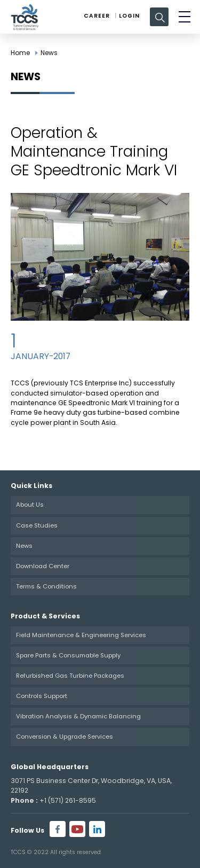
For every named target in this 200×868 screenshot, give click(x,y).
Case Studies (37, 525)
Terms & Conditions (46, 586)
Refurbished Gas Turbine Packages (70, 676)
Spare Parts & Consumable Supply (68, 655)
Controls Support (42, 696)
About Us (30, 505)
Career (97, 16)
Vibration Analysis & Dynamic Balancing (78, 716)
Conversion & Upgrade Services (65, 737)
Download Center (43, 566)
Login (129, 16)
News (49, 53)
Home (20, 53)
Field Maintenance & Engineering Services (81, 635)
